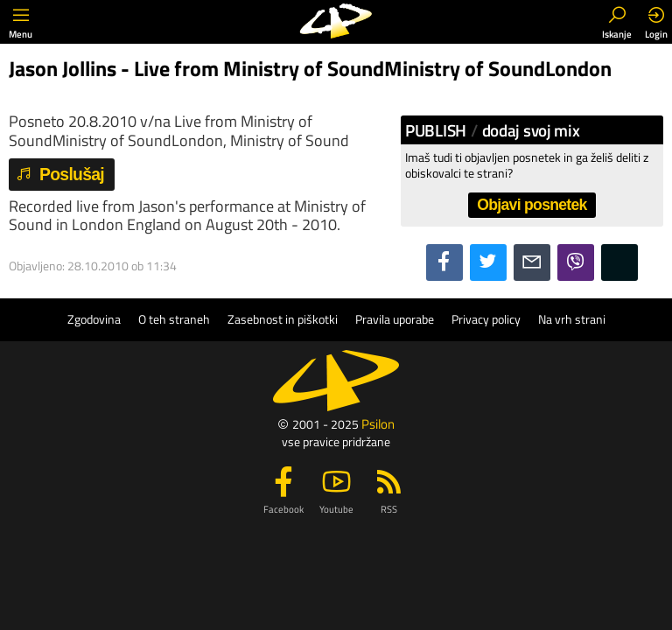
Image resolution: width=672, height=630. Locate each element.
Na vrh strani (572, 319)
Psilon (378, 424)
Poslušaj (60, 174)
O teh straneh (174, 319)
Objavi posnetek (532, 205)
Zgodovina (94, 319)
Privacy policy (486, 319)
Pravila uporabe (395, 319)
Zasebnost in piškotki (283, 319)
